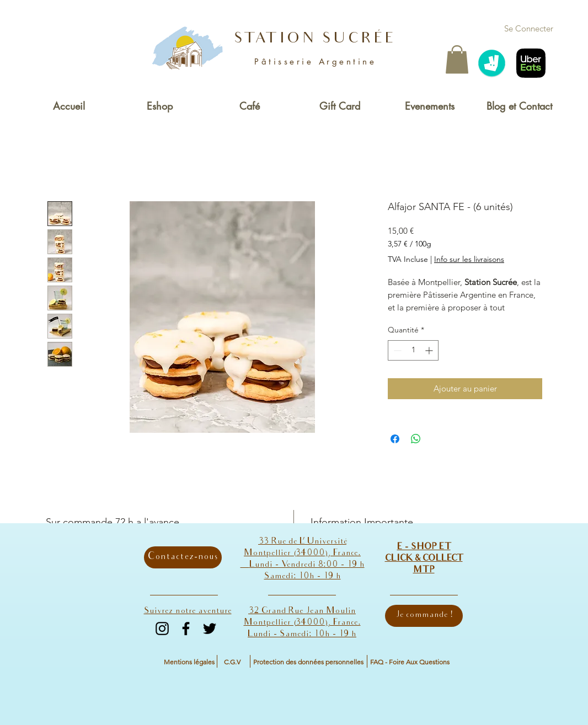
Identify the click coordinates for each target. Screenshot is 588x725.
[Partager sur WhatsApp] (416, 439)
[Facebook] (186, 629)
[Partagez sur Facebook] (395, 439)
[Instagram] (162, 629)
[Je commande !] (424, 616)
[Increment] (430, 350)
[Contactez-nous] (183, 557)
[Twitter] (210, 629)
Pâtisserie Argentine (315, 61)
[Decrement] (396, 350)
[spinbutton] (413, 350)
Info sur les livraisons (469, 259)
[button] (457, 59)
